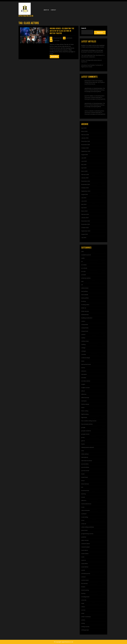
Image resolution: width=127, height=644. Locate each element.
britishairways (85, 315)
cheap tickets (85, 328)
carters (83, 321)
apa (82, 281)
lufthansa (84, 500)
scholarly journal (86, 574)
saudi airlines (85, 567)
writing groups (85, 630)
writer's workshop (86, 617)
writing (83, 623)
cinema (83, 335)
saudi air (84, 560)
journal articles (85, 467)
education (84, 374)
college (83, 348)
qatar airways (85, 540)
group (83, 437)
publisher (84, 537)
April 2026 (84, 128)
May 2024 (84, 204)
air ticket (84, 275)
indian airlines (85, 454)
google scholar (85, 434)
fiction (83, 408)
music (83, 507)
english (83, 384)
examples (84, 401)
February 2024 (85, 214)
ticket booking (85, 590)
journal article (85, 464)
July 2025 (84, 158)
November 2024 (86, 184)
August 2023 (85, 234)
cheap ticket (85, 325)
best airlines (85, 291)
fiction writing (85, 411)
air (82, 261)
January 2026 (85, 138)
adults (83, 258)
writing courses (85, 627)
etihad (83, 391)
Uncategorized (85, 597)
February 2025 (85, 175)
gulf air (83, 441)
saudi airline (85, 564)
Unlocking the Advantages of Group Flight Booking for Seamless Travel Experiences (92, 51)
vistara (83, 607)
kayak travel (85, 477)
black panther (85, 298)
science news (85, 580)
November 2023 (86, 224)
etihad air (84, 394)
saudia (83, 570)
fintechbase (88, 81)
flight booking (85, 414)
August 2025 (85, 155)
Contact (53, 10)
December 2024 (86, 181)
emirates (84, 378)
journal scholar (85, 471)
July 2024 (84, 198)
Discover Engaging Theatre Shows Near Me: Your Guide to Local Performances (95, 82)
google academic (86, 431)
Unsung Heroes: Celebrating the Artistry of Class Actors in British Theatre (62, 31)
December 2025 (86, 141)
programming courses (87, 534)
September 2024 (86, 191)
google (83, 427)
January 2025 (85, 178)
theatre (83, 587)
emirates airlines (86, 381)
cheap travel (85, 331)
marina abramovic (86, 504)
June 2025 (84, 161)
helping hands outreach (88, 447)
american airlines (86, 278)
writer (83, 613)
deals (83, 361)
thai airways (84, 583)
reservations (85, 550)
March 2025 (84, 171)
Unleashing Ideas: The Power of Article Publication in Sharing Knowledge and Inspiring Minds (95, 90)
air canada (84, 268)
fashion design (85, 404)
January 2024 (85, 218)
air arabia (84, 265)
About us (46, 10)
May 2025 (84, 165)
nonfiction (84, 514)
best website (85, 295)
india (83, 451)
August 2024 (85, 194)
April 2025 (84, 168)
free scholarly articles (87, 424)
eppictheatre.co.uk (26, 16)
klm (82, 487)
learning (84, 494)
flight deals (84, 417)
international (85, 457)
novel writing (85, 517)
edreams (84, 371)
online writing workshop (88, 527)
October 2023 (85, 228)
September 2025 (86, 151)
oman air (84, 524)
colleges (84, 351)
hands (83, 444)
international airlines (87, 461)
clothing (83, 344)
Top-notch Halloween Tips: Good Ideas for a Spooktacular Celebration (93, 56)
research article (86, 544)
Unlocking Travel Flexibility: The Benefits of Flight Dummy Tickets (92, 66)
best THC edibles (89, 96)
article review (85, 288)
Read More (54, 57)
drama (83, 368)
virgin (83, 603)
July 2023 (84, 238)
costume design (86, 358)
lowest (83, 497)
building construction (87, 318)
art (82, 285)
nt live (83, 520)
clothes (83, 338)
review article (85, 554)
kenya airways (85, 484)
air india (83, 271)
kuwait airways (85, 491)
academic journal (86, 255)
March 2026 (84, 131)
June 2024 (84, 201)
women (83, 610)
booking (84, 301)
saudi (83, 557)
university (84, 600)
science (83, 577)
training (83, 593)
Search (84, 28)
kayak (83, 474)
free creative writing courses (89, 421)
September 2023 (86, 231)
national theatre (86, 510)
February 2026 (85, 135)
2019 (82, 252)
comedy (84, 354)
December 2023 (86, 221)
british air (84, 308)
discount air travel (86, 364)
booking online (85, 305)
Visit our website (89, 111)
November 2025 (86, 145)
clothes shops (85, 341)
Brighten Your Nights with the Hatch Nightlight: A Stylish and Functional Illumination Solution (93, 46)
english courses (85, 388)
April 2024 (84, 208)
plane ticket (84, 530)
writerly (83, 620)
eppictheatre (88, 88)
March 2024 (84, 211)
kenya (83, 481)
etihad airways (85, 398)
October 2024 (85, 188)
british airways (85, 311)
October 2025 (85, 148)
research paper (86, 547)
